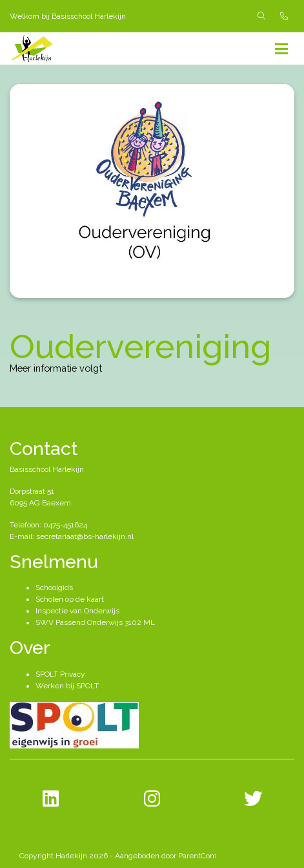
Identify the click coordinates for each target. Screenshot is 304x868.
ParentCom (198, 856)
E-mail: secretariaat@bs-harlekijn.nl (72, 536)
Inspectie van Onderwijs (77, 611)
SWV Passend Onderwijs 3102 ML (95, 622)
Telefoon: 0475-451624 (48, 525)
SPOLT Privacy (60, 674)
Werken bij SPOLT (67, 686)
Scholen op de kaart (70, 599)
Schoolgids (54, 587)
